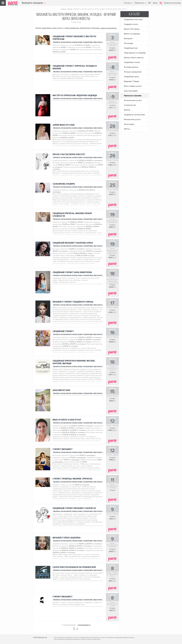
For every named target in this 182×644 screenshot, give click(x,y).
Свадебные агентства (133, 20)
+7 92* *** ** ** (112, 107)
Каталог (135, 14)
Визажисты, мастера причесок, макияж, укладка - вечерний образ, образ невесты (78, 42)
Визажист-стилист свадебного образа (73, 302)
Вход (155, 3)
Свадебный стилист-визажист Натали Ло (74, 508)
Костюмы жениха (131, 67)
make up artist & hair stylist (67, 420)
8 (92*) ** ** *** (112, 135)
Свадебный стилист (63, 331)
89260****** (112, 551)
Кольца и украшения (133, 72)
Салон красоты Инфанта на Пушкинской (74, 567)
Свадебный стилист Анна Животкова (72, 272)
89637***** (112, 610)
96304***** (112, 80)
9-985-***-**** (112, 312)
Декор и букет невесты (134, 58)
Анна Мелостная (61, 390)
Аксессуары (129, 124)
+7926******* (112, 519)
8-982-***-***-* (112, 165)
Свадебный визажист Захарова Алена (73, 243)
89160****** (112, 401)
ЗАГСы (127, 129)
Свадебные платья (132, 62)
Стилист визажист (63, 449)
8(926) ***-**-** (112, 430)
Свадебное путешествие (134, 115)
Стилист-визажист (63, 597)
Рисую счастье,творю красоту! (69, 154)
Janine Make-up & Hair (64, 125)
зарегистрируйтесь (109, 28)
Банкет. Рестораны (132, 29)
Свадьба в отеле (131, 24)
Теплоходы (128, 43)
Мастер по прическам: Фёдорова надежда (75, 95)
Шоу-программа (131, 91)
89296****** (112, 50)
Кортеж (127, 110)
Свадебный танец (131, 77)
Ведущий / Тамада (132, 81)
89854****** (112, 227)
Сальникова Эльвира (64, 184)
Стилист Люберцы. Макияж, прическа (72, 479)
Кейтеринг (128, 39)
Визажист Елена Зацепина (67, 538)
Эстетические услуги (133, 100)
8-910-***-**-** (112, 374)
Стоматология (130, 105)
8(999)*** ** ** (112, 257)
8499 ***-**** (112, 581)
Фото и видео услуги (133, 86)
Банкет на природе (132, 34)
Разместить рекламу (172, 3)
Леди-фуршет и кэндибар (135, 53)
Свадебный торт (131, 48)
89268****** (112, 194)
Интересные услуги (132, 119)
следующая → (84, 625)
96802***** (112, 460)
